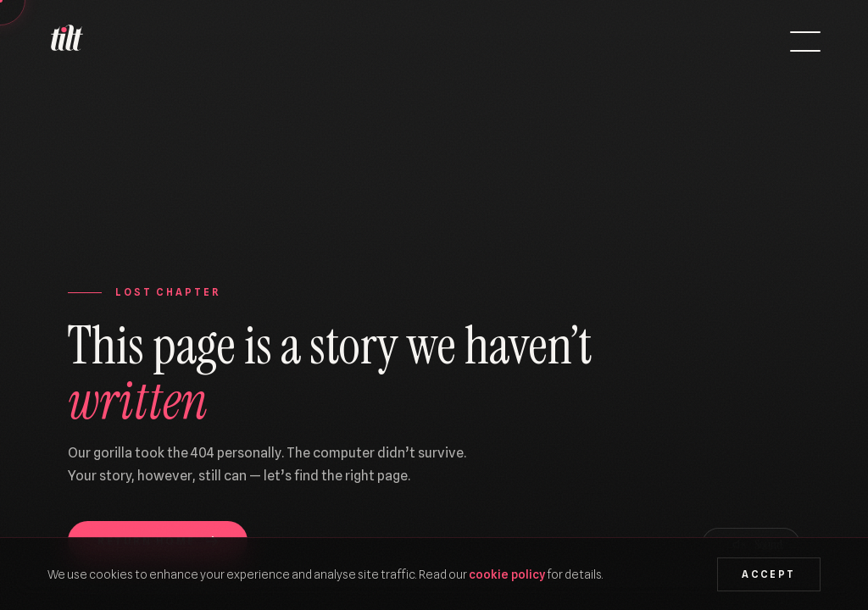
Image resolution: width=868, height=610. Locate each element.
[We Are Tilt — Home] (66, 42)
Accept (768, 574)
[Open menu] (805, 42)
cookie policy (507, 574)
